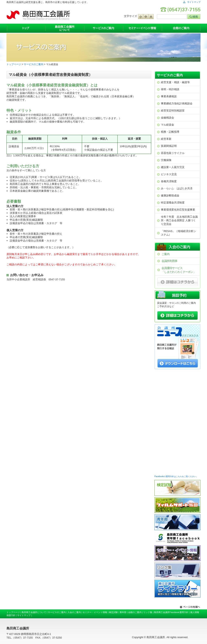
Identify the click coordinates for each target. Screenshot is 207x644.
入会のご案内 (74, 612)
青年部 (123, 612)
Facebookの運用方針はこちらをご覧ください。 (176, 476)
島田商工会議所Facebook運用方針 (171, 612)
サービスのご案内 (103, 28)
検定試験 (113, 612)
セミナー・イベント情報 (142, 28)
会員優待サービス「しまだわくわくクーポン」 (179, 270)
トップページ (14, 64)
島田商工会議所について (65, 28)
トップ (26, 28)
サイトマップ (194, 2)
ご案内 (165, 254)
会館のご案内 (181, 28)
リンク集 (148, 612)
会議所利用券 (169, 261)
